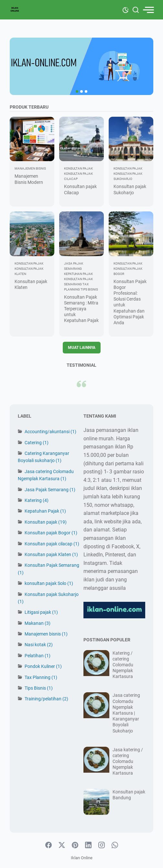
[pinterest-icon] (75, 845)
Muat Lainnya (82, 348)
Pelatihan (38, 656)
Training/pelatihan (46, 699)
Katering (37, 500)
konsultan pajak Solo (49, 583)
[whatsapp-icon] (115, 845)
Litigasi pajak (41, 612)
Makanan (38, 623)
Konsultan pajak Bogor (51, 533)
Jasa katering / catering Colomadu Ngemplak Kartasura (128, 761)
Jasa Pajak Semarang (50, 490)
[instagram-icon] (102, 845)
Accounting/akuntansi (50, 432)
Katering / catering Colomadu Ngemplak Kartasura (123, 665)
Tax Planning (41, 677)
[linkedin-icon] (88, 845)
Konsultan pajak (46, 522)
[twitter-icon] (62, 845)
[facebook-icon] (49, 845)
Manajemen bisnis (46, 634)
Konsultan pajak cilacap (52, 544)
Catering (37, 443)
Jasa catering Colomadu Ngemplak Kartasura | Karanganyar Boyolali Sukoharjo (126, 713)
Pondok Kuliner (43, 666)
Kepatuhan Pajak (45, 511)
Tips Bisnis (39, 688)
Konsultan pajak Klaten (51, 554)
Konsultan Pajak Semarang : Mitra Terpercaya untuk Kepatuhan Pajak (81, 309)
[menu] (148, 10)
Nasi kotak (39, 645)
